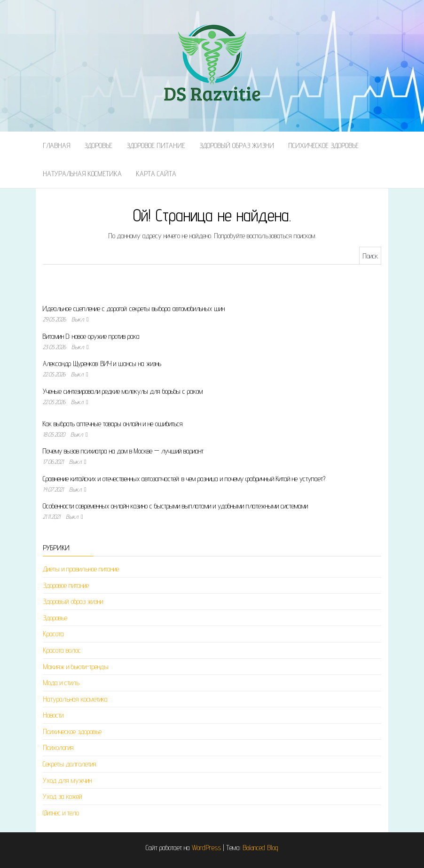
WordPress (206, 848)
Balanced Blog (260, 848)
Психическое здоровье (323, 145)
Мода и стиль (61, 683)
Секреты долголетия (70, 764)
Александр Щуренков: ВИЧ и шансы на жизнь (102, 364)
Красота (53, 634)
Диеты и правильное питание (81, 569)
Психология (58, 747)
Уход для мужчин (67, 780)
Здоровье (98, 145)
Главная (56, 145)
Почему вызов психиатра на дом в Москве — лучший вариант (123, 451)
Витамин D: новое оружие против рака (91, 336)
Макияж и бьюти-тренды (76, 667)
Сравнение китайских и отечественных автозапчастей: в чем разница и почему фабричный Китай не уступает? (184, 479)
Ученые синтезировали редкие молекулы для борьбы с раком (123, 391)
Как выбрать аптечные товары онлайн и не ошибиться (113, 424)
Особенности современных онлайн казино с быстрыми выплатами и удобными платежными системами (175, 506)
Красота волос (62, 650)
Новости (53, 715)
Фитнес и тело (61, 813)
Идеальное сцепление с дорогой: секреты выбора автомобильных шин (134, 309)
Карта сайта (156, 174)
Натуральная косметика (82, 174)
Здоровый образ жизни (237, 145)
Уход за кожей (63, 796)
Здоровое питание (156, 145)
